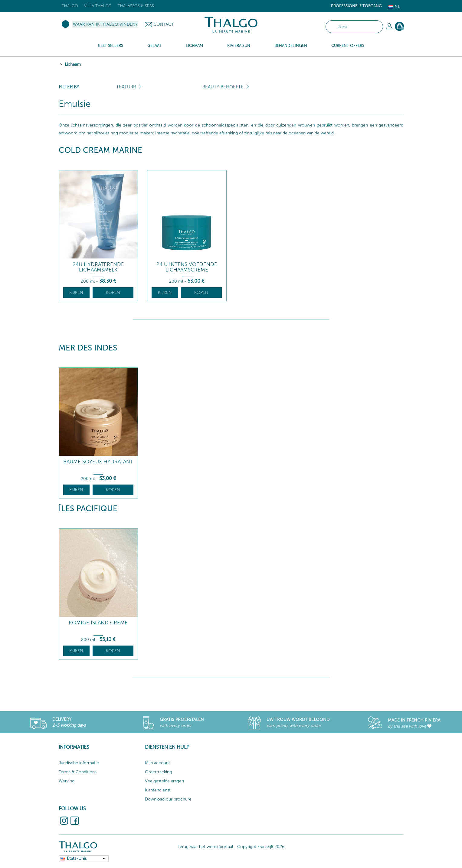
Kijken (76, 293)
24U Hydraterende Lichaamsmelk (98, 267)
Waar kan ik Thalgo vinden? (105, 24)
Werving (67, 781)
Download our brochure (168, 799)
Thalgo (70, 6)
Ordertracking (158, 772)
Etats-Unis (77, 858)
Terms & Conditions (78, 772)
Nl (394, 7)
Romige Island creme (98, 623)
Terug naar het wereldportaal (205, 847)
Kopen (113, 293)
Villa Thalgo (98, 6)
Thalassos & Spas (136, 6)
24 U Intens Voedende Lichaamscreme (187, 267)
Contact (164, 24)
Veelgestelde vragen (164, 781)
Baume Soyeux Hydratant (98, 462)
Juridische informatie (79, 763)
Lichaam (73, 64)
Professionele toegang (356, 6)
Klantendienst (158, 790)
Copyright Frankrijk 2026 (261, 847)
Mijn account (157, 763)
